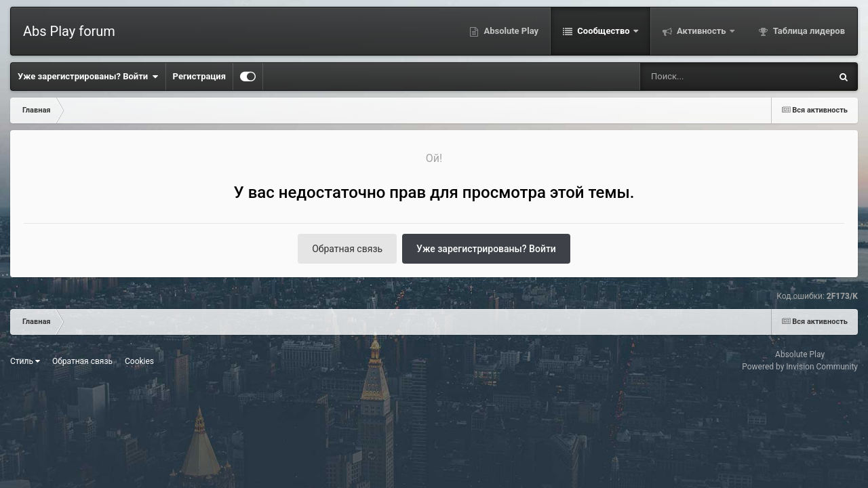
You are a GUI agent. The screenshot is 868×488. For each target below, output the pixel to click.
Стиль (25, 361)
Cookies (139, 361)
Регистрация (199, 76)
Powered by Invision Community (800, 367)
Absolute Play (510, 31)
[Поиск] (710, 77)
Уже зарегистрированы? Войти (88, 77)
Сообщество (604, 31)
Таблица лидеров (808, 31)
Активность (702, 31)
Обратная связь (347, 249)
